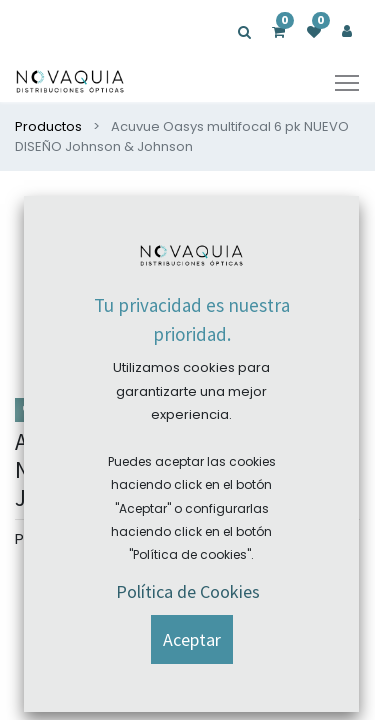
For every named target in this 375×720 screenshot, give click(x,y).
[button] (325, 221)
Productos (48, 126)
